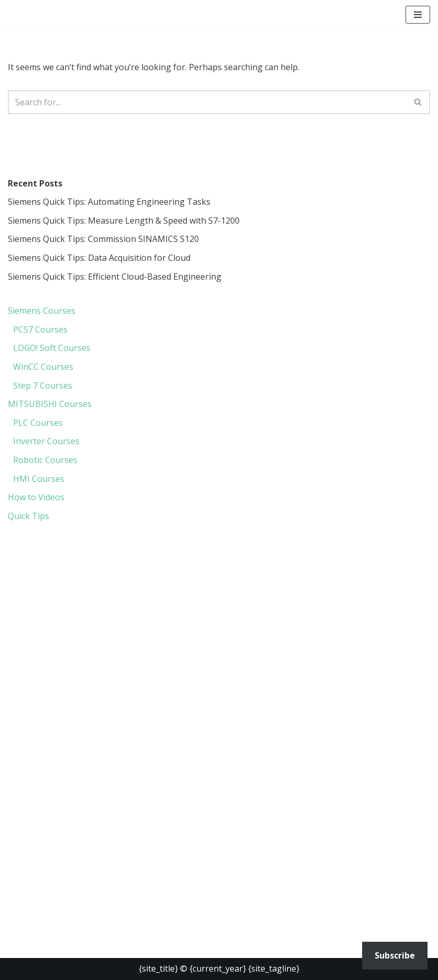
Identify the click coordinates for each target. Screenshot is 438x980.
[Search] (207, 102)
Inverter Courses (46, 441)
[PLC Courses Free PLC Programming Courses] (60, 14)
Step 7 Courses (43, 386)
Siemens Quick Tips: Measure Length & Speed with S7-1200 (124, 221)
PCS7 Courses (40, 329)
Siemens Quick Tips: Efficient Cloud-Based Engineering (115, 277)
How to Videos (36, 497)
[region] (219, 627)
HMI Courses (39, 479)
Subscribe (395, 955)
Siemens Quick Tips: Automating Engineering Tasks (109, 202)
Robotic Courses (45, 460)
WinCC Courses (43, 367)
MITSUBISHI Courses (50, 404)
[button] (418, 15)
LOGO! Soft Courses (52, 348)
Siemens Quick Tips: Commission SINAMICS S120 (103, 239)
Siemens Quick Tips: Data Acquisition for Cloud (99, 258)
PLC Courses (38, 423)
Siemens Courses (42, 311)
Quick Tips (29, 516)
